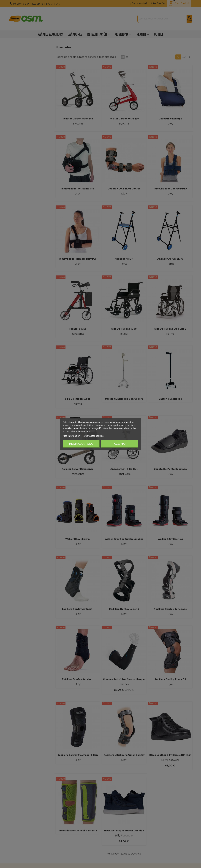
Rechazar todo (81, 444)
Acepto (120, 444)
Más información (71, 436)
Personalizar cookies (93, 436)
